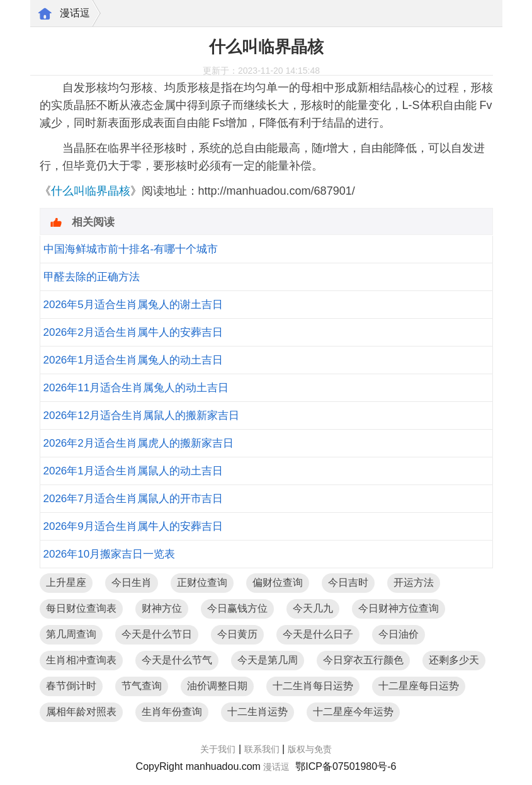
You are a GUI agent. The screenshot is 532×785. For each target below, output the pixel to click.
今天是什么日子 (318, 634)
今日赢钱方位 (237, 608)
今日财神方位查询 (399, 608)
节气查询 (142, 686)
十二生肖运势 (258, 712)
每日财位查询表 (81, 608)
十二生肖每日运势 (313, 686)
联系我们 (262, 749)
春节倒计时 (71, 686)
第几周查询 (71, 634)
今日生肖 (132, 582)
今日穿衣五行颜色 (363, 660)
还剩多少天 (454, 660)
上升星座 (66, 582)
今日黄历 (237, 634)
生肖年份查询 (172, 712)
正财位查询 (202, 582)
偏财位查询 (278, 582)
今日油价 (399, 634)
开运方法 (414, 582)
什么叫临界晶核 (91, 191)
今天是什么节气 (177, 660)
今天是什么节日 (157, 634)
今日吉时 (348, 582)
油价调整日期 (217, 686)
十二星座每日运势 (419, 686)
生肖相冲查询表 (81, 660)
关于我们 (218, 749)
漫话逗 (75, 13)
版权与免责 (310, 749)
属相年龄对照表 (81, 712)
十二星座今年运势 (353, 712)
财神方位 (162, 608)
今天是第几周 (268, 660)
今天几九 (313, 608)
